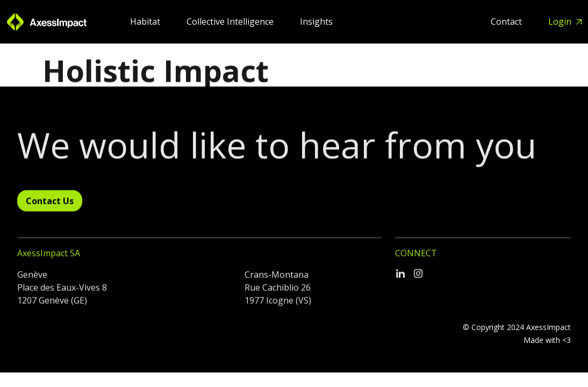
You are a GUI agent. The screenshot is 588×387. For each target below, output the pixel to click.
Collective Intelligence (231, 21)
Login (561, 21)
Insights (316, 21)
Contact (507, 21)
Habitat (146, 21)
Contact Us (50, 204)
